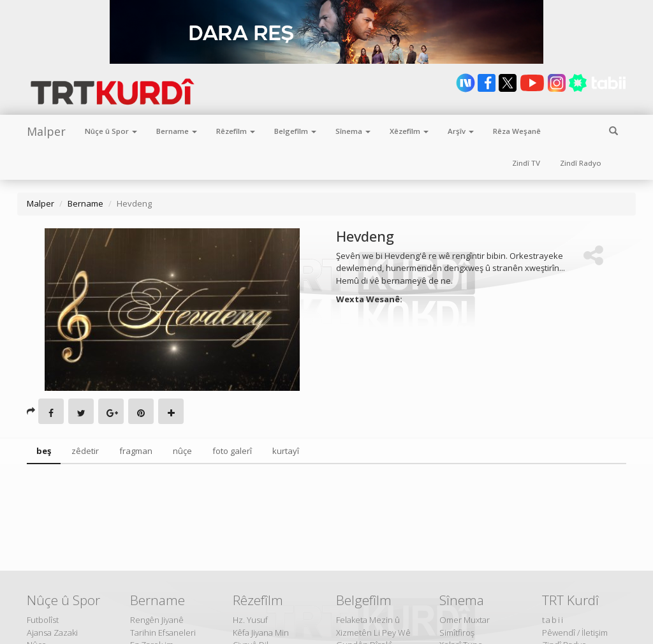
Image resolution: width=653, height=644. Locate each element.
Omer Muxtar (465, 620)
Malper (46, 131)
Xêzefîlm (409, 131)
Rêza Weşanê (517, 131)
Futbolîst (43, 620)
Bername (177, 131)
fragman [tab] (136, 451)
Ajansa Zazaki (52, 633)
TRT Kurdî (570, 600)
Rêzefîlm (236, 131)
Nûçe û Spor (111, 131)
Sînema (353, 131)
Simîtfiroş (457, 633)
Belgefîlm (295, 131)
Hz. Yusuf (250, 620)
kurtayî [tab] (286, 451)
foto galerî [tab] (232, 451)
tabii (553, 620)
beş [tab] (44, 451)
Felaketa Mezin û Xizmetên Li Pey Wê (373, 626)
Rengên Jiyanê (157, 620)
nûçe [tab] (182, 451)
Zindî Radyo (581, 163)
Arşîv (461, 131)
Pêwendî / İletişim (575, 633)
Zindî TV (526, 163)
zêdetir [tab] (85, 451)
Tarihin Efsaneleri (163, 633)
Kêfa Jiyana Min (261, 633)
